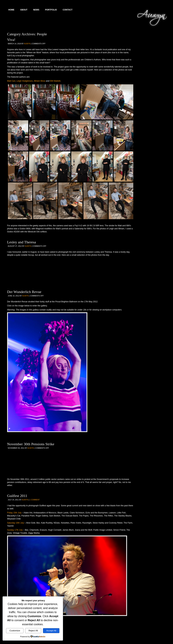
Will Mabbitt (55, 81)
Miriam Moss (40, 81)
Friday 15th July (14, 513)
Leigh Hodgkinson (25, 81)
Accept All (51, 631)
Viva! (11, 40)
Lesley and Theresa (22, 242)
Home (11, 10)
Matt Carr (11, 81)
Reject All (33, 631)
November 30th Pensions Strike (31, 444)
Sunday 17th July (15, 530)
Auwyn (27, 44)
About (24, 10)
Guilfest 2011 (17, 496)
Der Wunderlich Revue (24, 292)
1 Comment (35, 500)
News (36, 10)
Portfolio (51, 10)
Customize (15, 631)
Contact (68, 10)
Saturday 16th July (15, 523)
